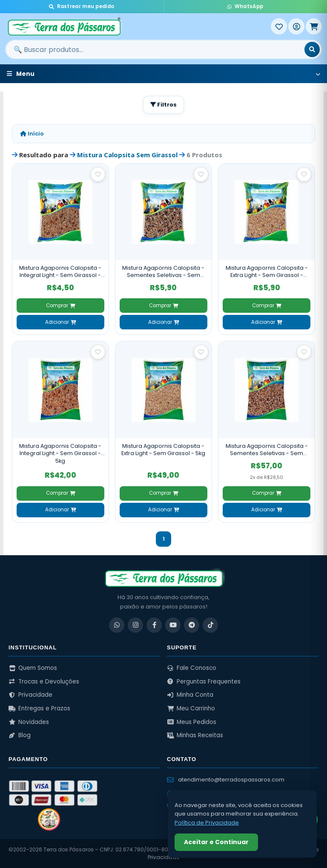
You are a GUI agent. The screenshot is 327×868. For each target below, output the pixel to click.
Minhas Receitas (195, 735)
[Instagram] (135, 625)
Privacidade (30, 695)
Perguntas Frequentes (204, 682)
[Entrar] (296, 26)
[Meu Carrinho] (314, 26)
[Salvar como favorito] (98, 174)
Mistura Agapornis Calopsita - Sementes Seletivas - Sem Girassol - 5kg (267, 450)
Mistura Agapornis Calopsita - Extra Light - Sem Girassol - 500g (267, 272)
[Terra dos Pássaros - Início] (138, 26)
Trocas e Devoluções (44, 682)
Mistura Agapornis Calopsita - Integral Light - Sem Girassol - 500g (60, 272)
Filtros (163, 105)
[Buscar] (312, 49)
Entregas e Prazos (39, 708)
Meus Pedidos (192, 722)
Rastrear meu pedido (82, 6)
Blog (20, 735)
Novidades (29, 722)
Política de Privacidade (207, 823)
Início (32, 134)
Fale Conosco (192, 668)
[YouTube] (173, 625)
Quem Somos (33, 668)
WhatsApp (245, 6)
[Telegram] (192, 625)
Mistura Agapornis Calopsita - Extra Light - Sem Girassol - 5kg (163, 450)
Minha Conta (190, 695)
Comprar (60, 306)
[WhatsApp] (117, 625)
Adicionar (60, 322)
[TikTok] (210, 625)
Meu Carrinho (191, 708)
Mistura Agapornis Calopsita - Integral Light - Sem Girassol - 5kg (60, 453)
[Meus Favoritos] (279, 26)
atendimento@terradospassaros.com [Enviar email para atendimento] (226, 780)
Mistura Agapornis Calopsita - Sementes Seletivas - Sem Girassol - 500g (163, 272)
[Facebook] (154, 625)
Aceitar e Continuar (216, 842)
